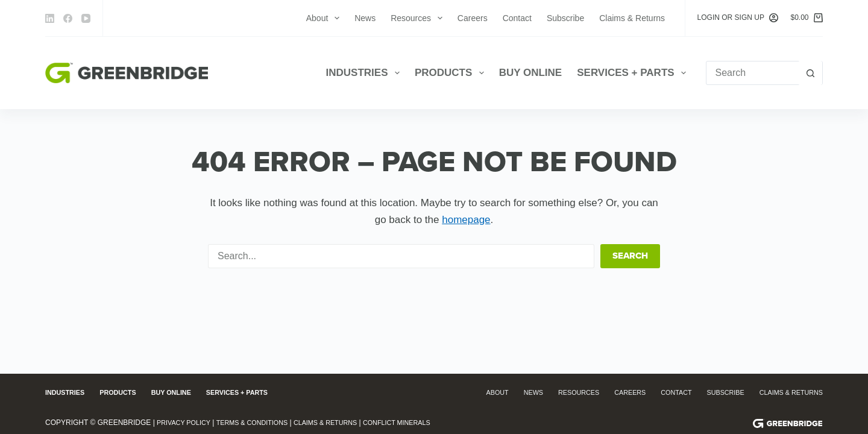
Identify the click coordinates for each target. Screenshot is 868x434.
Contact (517, 18)
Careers (473, 18)
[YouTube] (86, 18)
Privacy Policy (187, 423)
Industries (365, 73)
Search (630, 256)
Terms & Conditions (262, 423)
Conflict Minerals (421, 423)
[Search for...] (752, 73)
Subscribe (565, 18)
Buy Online (531, 73)
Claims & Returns (632, 18)
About (325, 18)
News (365, 18)
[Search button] (810, 73)
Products (452, 73)
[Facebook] (68, 18)
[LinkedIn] (50, 18)
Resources (419, 18)
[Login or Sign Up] (738, 18)
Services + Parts (634, 73)
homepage (466, 220)
